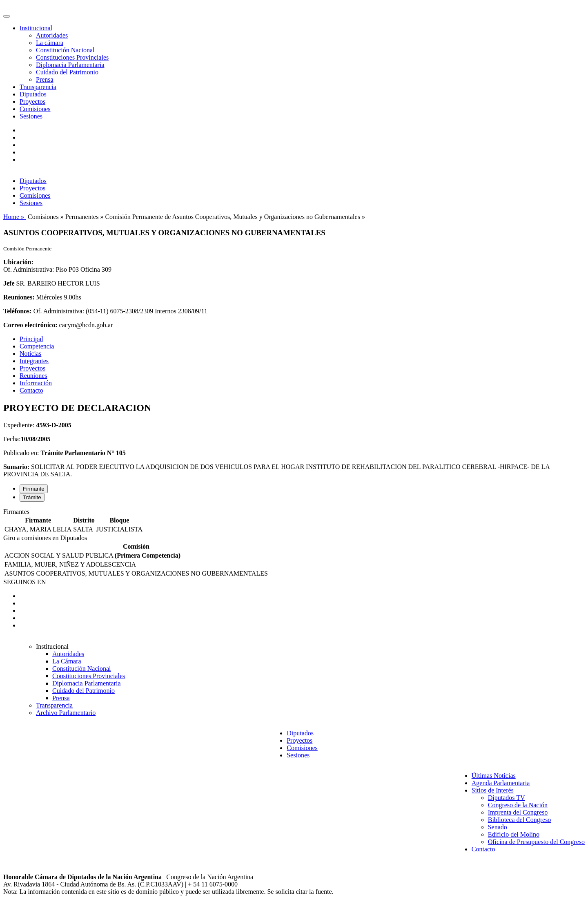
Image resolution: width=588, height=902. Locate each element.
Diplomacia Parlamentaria (70, 65)
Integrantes (34, 361)
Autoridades (52, 35)
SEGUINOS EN (24, 582)
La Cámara (67, 661)
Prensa (45, 79)
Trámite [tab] (32, 497)
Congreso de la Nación (518, 805)
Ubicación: (18, 262)
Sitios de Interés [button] (493, 790)
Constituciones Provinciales (72, 57)
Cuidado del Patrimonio (67, 72)
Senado (498, 827)
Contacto (31, 390)
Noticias (30, 354)
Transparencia (38, 87)
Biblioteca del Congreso (520, 820)
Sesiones (31, 116)
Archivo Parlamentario (66, 713)
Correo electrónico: (30, 325)
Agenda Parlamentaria (501, 783)
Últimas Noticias (494, 776)
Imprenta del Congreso (518, 812)
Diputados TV (507, 798)
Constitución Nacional (65, 50)
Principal (31, 339)
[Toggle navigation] (7, 16)
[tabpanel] (294, 521)
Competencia (37, 346)
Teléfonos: (18, 311)
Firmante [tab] (34, 489)
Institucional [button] (36, 28)
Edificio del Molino (514, 834)
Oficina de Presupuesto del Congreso (536, 842)
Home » (14, 217)
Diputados (33, 94)
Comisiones (35, 109)
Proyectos (32, 102)
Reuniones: (19, 297)
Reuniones (33, 376)
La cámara (50, 43)
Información (36, 383)
